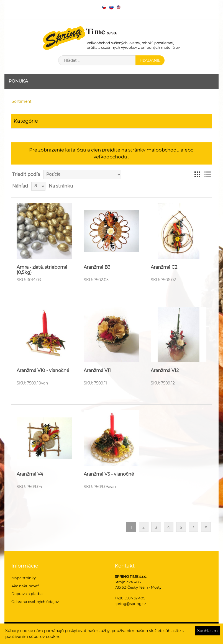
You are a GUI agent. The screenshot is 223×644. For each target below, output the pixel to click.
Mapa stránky (24, 578)
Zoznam (207, 175)
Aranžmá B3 (97, 267)
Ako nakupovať (25, 586)
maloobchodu (164, 150)
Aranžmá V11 (97, 370)
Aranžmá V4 (30, 474)
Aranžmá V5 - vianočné (109, 474)
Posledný (206, 527)
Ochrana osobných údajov (35, 602)
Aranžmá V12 (165, 370)
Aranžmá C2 (164, 267)
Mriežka (198, 175)
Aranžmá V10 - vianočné (43, 370)
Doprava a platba (27, 594)
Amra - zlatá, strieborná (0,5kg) (42, 270)
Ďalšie (193, 527)
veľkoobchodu (111, 157)
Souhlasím (207, 631)
